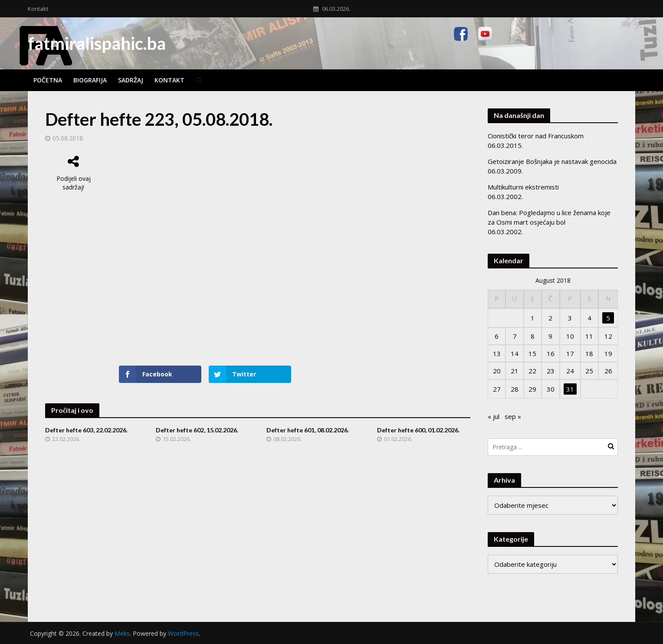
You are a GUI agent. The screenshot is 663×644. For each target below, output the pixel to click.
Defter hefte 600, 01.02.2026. (418, 430)
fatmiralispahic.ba (97, 43)
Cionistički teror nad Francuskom (536, 136)
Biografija (90, 80)
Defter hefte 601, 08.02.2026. (308, 430)
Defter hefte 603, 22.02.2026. (86, 430)
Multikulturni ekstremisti (523, 187)
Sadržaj (131, 80)
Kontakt (38, 9)
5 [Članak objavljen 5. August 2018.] (608, 318)
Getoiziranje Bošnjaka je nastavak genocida (552, 161)
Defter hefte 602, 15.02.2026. (197, 430)
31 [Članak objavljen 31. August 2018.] (570, 389)
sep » (513, 416)
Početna (48, 80)
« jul (494, 416)
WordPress (183, 633)
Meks (122, 633)
